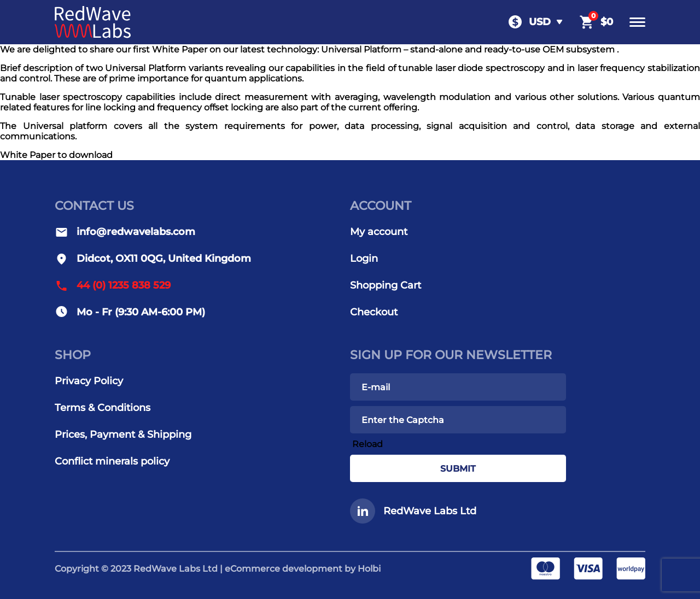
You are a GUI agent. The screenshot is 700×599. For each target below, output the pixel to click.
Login (364, 259)
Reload (367, 444)
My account (379, 232)
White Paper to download (56, 155)
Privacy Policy (89, 381)
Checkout (374, 312)
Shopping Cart (386, 285)
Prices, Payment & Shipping (123, 434)
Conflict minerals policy (112, 461)
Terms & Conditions (103, 408)
